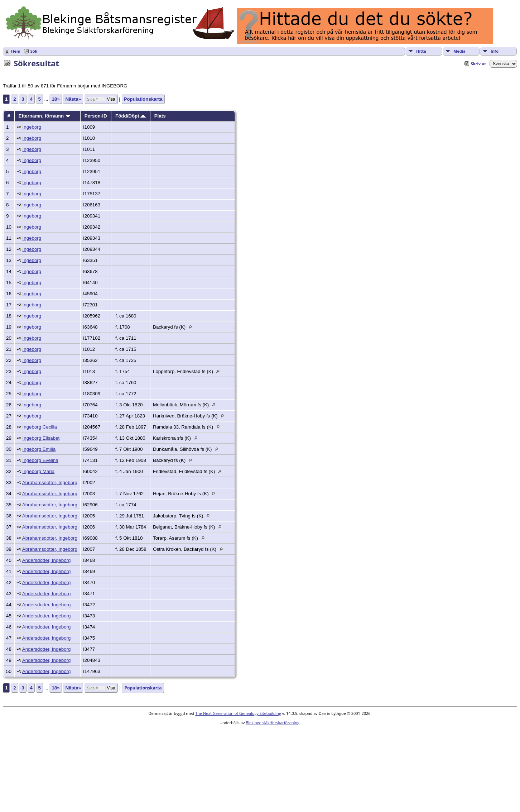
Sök (34, 51)
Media (459, 51)
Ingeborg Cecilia (40, 427)
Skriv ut (478, 64)
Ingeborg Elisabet (41, 438)
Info (495, 51)
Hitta (421, 51)
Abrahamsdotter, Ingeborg (50, 483)
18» (56, 99)
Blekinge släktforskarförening (273, 723)
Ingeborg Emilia (39, 449)
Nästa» (73, 99)
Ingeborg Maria (39, 471)
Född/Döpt (131, 116)
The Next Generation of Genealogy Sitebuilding (238, 713)
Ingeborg (32, 127)
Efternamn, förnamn (45, 116)
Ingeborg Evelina (40, 460)
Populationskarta (143, 99)
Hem (16, 51)
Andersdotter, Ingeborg (47, 560)
